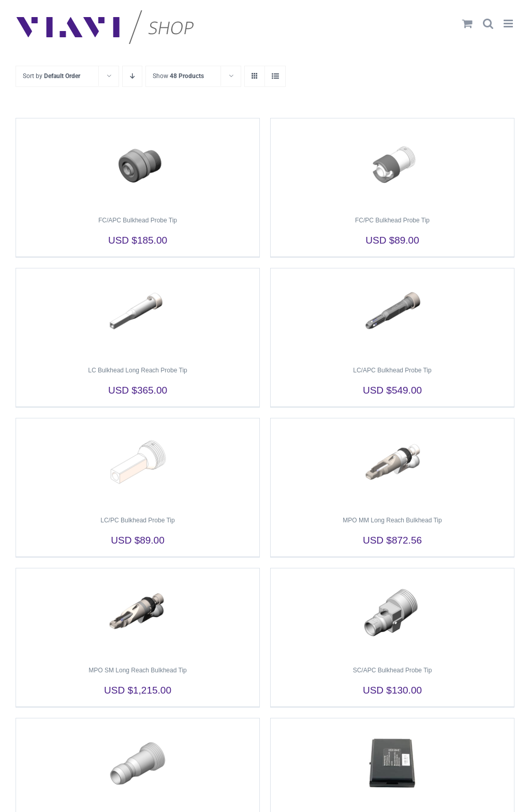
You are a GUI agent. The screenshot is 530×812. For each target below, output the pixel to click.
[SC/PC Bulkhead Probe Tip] (138, 762)
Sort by (51, 76)
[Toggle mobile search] (488, 24)
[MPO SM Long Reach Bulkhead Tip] (138, 612)
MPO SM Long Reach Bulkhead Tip (137, 670)
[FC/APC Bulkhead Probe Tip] (138, 162)
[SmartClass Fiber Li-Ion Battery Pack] (392, 762)
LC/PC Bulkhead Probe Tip (137, 520)
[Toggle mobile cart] (467, 24)
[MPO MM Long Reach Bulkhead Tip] (392, 462)
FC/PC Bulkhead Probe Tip (392, 220)
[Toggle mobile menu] (509, 24)
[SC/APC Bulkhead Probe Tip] (392, 612)
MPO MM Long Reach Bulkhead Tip (392, 520)
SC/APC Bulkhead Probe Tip (393, 670)
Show (178, 76)
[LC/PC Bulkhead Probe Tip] (138, 462)
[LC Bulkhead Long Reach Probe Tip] (138, 312)
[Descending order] (132, 76)
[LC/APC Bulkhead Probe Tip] (392, 312)
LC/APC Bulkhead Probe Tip (392, 370)
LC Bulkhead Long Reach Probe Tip (137, 370)
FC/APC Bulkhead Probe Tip (138, 220)
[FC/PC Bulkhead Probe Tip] (392, 162)
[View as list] (275, 76)
